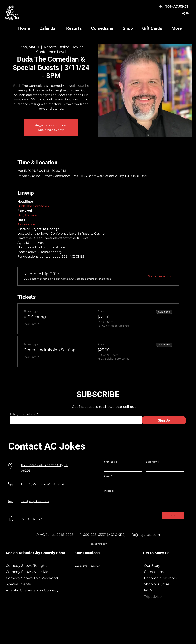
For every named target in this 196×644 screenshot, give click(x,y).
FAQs (148, 590)
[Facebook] (29, 519)
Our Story (152, 566)
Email (107, 476)
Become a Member (160, 578)
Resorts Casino (87, 566)
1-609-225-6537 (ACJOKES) (103, 535)
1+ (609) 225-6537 (34, 484)
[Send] (173, 515)
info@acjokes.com (144, 535)
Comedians (153, 572)
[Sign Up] (164, 420)
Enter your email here (23, 414)
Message (109, 491)
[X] (23, 519)
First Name (111, 462)
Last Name (152, 462)
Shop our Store (156, 584)
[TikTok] (41, 519)
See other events (51, 130)
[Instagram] (35, 519)
